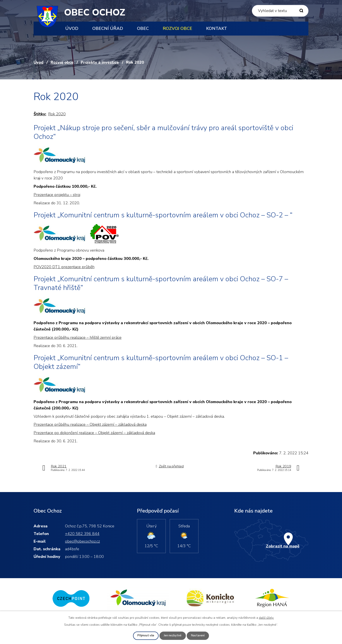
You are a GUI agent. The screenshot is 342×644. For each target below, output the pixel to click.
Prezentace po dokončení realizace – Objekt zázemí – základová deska (94, 433)
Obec (143, 28)
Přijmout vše (145, 636)
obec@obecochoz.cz (82, 541)
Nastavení (199, 636)
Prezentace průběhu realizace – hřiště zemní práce (78, 337)
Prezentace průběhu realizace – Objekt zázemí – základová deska (90, 424)
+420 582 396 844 (82, 534)
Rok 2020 (57, 114)
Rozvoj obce (177, 28)
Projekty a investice (100, 62)
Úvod (72, 28)
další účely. (266, 618)
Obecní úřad (108, 28)
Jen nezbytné (173, 636)
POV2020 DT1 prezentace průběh (64, 267)
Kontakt (217, 28)
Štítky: (40, 114)
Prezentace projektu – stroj (57, 195)
